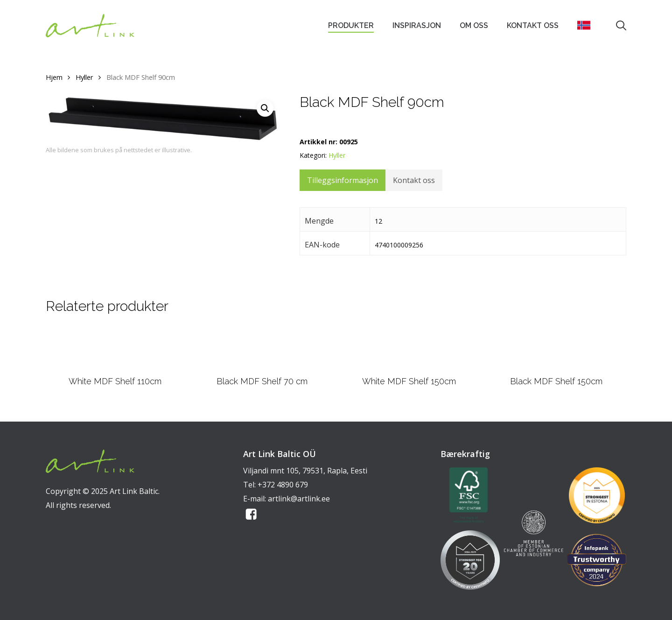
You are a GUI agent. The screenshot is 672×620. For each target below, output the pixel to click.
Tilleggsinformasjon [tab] (343, 180)
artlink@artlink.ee (299, 499)
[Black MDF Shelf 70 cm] (262, 348)
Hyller (84, 77)
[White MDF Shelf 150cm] (409, 348)
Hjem (54, 77)
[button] (265, 108)
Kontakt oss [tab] (414, 180)
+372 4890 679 (283, 485)
